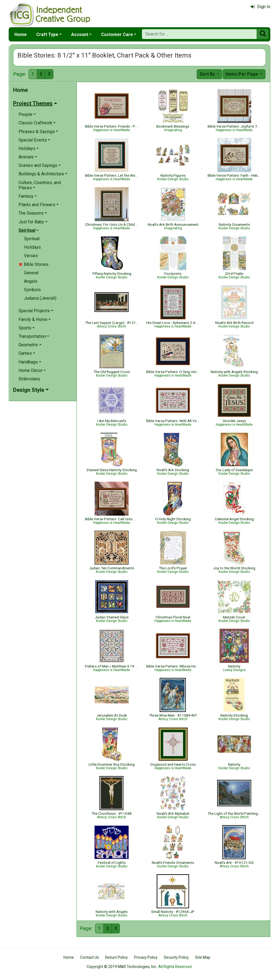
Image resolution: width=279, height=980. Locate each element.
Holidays (32, 247)
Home (21, 34)
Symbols (32, 290)
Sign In (260, 7)
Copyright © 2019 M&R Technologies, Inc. (122, 967)
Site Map (203, 957)
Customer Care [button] (117, 34)
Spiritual (32, 239)
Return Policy (116, 957)
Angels (31, 281)
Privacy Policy (146, 957)
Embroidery (29, 379)
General (31, 273)
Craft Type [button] (47, 34)
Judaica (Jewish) (40, 298)
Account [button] (80, 34)
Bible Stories (34, 264)
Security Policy (176, 957)
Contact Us (90, 957)
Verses (31, 256)
